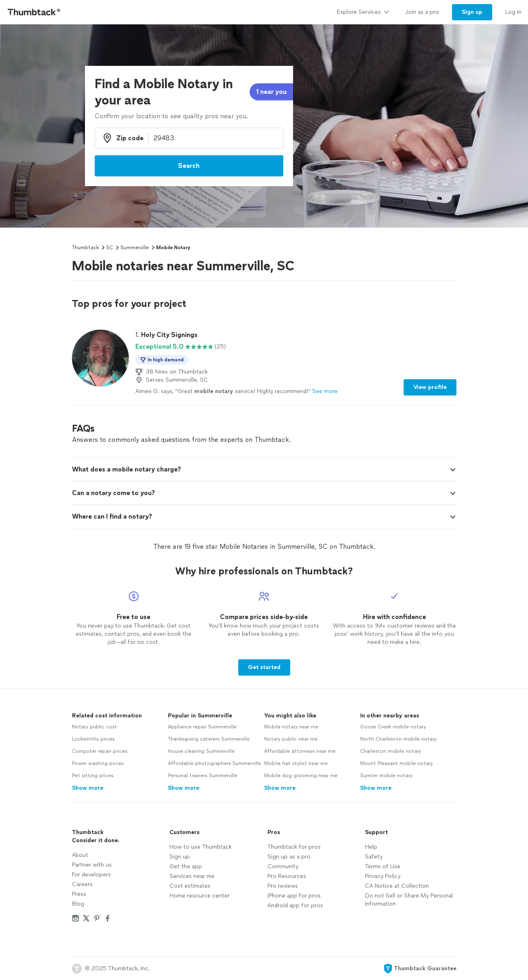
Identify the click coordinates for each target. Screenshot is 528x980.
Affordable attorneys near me (300, 751)
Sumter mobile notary (386, 776)
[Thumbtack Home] (34, 12)
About (80, 855)
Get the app (186, 866)
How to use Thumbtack (201, 847)
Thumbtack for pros (294, 847)
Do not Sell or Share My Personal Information (409, 900)
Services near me (192, 876)
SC (110, 248)
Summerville (135, 248)
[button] (453, 470)
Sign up (180, 857)
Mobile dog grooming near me (301, 776)
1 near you (271, 92)
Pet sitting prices (93, 776)
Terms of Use (383, 866)
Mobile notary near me (291, 727)
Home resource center (200, 896)
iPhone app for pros (294, 896)
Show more (88, 788)
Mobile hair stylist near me (296, 763)
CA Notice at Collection (397, 886)
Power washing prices (98, 763)
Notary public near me (291, 739)
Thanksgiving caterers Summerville (209, 739)
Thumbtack (85, 248)
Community (283, 866)
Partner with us (92, 865)
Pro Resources (287, 876)
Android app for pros (295, 905)
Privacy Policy (383, 876)
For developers (91, 875)
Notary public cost (95, 727)
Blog (78, 904)
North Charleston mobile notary (398, 739)
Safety (374, 857)
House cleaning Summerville (201, 751)
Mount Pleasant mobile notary (397, 763)
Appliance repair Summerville (202, 727)
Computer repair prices (100, 751)
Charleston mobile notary (391, 751)
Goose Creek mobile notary (393, 727)
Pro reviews (283, 886)
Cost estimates (190, 886)
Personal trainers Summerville (203, 776)
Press (79, 894)
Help (371, 847)
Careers (82, 884)
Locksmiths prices (93, 739)
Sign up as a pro (289, 857)
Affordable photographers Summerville (214, 763)
